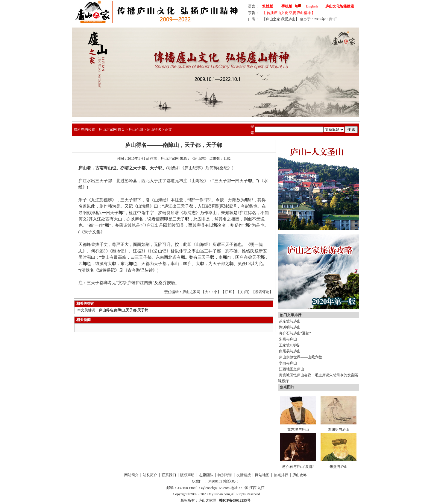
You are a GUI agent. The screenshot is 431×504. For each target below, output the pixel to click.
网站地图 (262, 475)
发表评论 (262, 292)
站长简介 (150, 475)
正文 (169, 130)
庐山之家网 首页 (112, 130)
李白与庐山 (288, 363)
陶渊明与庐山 (290, 327)
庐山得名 (154, 130)
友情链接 (244, 475)
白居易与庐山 (290, 351)
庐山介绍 (136, 130)
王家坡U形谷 (289, 345)
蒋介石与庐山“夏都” (295, 333)
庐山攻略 (300, 475)
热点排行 (281, 475)
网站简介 (131, 475)
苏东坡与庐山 (290, 321)
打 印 (229, 292)
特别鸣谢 (225, 475)
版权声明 (187, 475)
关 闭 (244, 292)
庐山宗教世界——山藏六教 (301, 357)
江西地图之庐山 (292, 369)
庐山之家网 (208, 500)
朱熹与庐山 (288, 339)
